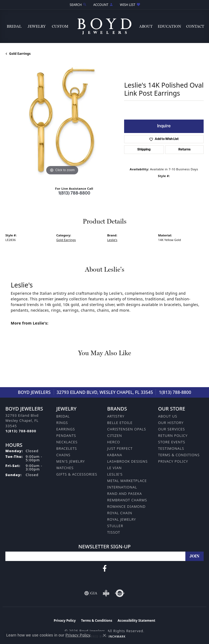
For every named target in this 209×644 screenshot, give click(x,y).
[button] (78, 5)
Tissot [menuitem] (114, 532)
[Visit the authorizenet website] (120, 593)
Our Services (172, 429)
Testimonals (171, 448)
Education (169, 26)
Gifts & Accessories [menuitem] (77, 474)
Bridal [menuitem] (63, 416)
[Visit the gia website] (91, 593)
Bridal (14, 26)
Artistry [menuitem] (116, 416)
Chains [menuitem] (64, 455)
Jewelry (37, 26)
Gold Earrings (20, 54)
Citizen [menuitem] (115, 436)
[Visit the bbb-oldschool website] (106, 593)
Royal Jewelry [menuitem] (122, 519)
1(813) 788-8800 (74, 193)
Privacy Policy (173, 461)
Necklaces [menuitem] (67, 442)
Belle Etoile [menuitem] (120, 423)
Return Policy (173, 436)
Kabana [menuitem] (115, 455)
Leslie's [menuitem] (115, 474)
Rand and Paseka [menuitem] (125, 494)
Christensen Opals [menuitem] (127, 429)
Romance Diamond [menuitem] (126, 506)
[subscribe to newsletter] (194, 556)
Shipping (144, 150)
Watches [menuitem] (65, 468)
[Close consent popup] (104, 635)
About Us (168, 416)
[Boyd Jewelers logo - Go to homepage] (104, 26)
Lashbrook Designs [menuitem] (127, 461)
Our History (171, 423)
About (146, 26)
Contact (195, 26)
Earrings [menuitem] (66, 429)
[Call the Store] (21, 431)
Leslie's (112, 240)
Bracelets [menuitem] (67, 448)
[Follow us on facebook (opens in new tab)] (105, 569)
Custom (60, 26)
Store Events (172, 442)
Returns (184, 150)
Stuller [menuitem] (115, 526)
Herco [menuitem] (114, 442)
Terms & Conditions (179, 455)
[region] (62, 120)
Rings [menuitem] (62, 423)
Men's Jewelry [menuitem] (71, 461)
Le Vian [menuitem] (114, 468)
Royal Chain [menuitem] (120, 513)
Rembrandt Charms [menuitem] (127, 500)
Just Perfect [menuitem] (120, 448)
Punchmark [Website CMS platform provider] (116, 636)
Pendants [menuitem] (66, 436)
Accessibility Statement (136, 620)
